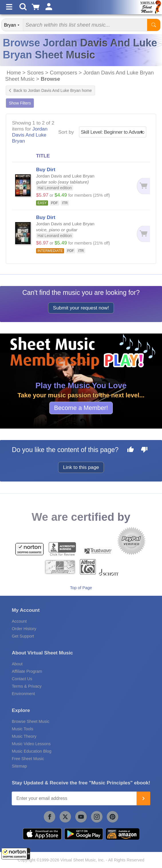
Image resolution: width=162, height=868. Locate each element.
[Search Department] (12, 25)
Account (19, 621)
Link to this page (81, 467)
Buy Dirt (46, 169)
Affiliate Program (27, 671)
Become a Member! (81, 408)
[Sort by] (113, 132)
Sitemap (19, 766)
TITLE (43, 156)
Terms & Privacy (27, 686)
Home (14, 73)
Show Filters (20, 103)
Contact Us (22, 679)
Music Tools (22, 729)
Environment (23, 694)
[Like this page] (131, 450)
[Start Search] (154, 25)
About (17, 664)
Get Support (23, 636)
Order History (24, 629)
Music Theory (24, 736)
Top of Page (81, 588)
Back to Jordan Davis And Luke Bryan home (50, 90)
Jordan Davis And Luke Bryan (30, 135)
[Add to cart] (142, 186)
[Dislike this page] (144, 450)
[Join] (143, 798)
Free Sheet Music (28, 759)
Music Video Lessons (31, 744)
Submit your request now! (81, 308)
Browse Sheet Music (30, 721)
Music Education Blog (31, 751)
